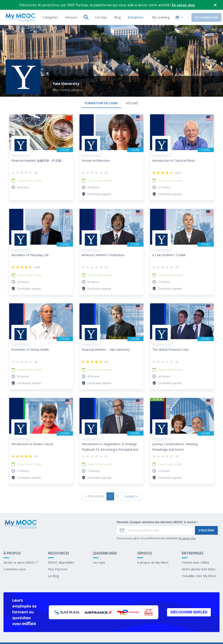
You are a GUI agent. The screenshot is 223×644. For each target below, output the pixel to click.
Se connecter (206, 17)
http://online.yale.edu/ (68, 90)
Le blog (53, 576)
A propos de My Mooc (153, 562)
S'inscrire (206, 530)
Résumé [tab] (132, 103)
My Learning (161, 17)
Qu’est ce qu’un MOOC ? (20, 562)
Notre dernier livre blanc (199, 569)
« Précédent (95, 496)
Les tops (99, 562)
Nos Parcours (58, 569)
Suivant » (131, 496)
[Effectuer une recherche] (86, 17)
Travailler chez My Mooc (199, 576)
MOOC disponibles (61, 562)
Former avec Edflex (195, 562)
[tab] (50, 17)
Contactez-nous (15, 569)
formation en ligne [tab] (101, 103)
